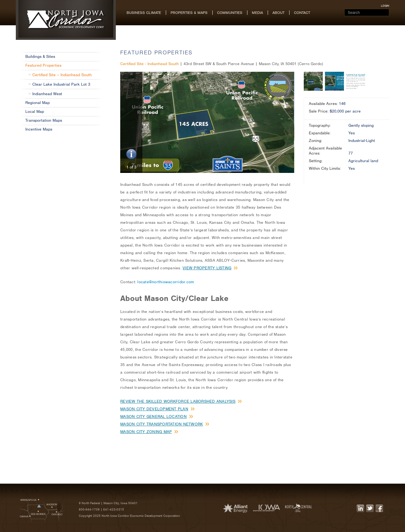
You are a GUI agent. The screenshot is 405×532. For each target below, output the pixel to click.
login (385, 6)
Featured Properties (43, 65)
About (278, 13)
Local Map (35, 111)
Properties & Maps (189, 13)
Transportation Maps (44, 120)
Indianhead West (47, 94)
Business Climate (144, 13)
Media (257, 13)
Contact (302, 13)
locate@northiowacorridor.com (166, 282)
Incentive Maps (39, 129)
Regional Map (37, 103)
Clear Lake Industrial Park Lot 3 (61, 84)
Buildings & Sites (40, 56)
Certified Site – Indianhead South (62, 75)
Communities (230, 13)
